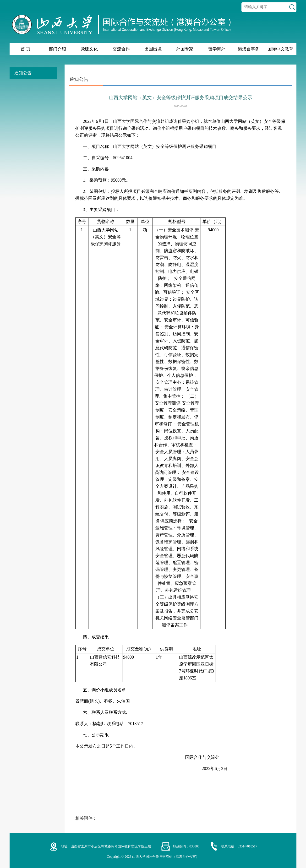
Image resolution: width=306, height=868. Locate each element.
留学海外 (217, 49)
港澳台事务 (249, 49)
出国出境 (153, 49)
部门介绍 (57, 49)
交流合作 (121, 49)
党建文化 (89, 49)
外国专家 (185, 49)
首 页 (25, 49)
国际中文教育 (280, 49)
